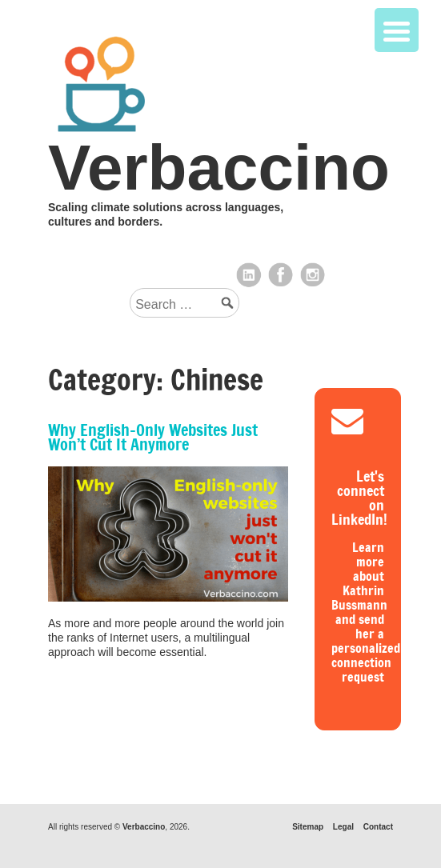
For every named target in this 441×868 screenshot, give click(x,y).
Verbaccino (219, 168)
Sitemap (308, 827)
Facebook (281, 275)
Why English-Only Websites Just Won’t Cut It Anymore (153, 437)
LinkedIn (249, 275)
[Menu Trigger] (397, 30)
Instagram (313, 275)
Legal (343, 827)
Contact (378, 827)
